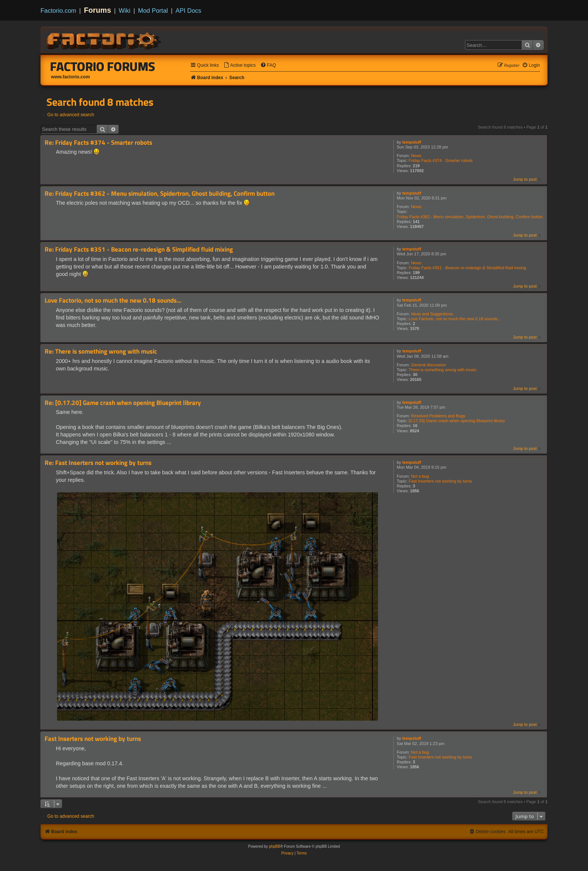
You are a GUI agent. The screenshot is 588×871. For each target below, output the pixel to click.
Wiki (125, 10)
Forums (98, 10)
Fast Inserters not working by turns (440, 481)
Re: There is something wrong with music (101, 352)
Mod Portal (153, 10)
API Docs (188, 10)
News (416, 156)
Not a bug (420, 476)
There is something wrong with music (443, 370)
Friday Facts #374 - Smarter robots (441, 160)
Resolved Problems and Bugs (438, 416)
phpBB (274, 846)
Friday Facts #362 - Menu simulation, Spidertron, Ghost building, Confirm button (470, 217)
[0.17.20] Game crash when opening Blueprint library (457, 421)
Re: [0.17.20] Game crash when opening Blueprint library (123, 403)
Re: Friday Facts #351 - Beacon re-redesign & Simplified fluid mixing (139, 250)
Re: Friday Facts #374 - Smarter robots (98, 143)
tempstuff (412, 142)
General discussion (429, 365)
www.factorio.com (70, 77)
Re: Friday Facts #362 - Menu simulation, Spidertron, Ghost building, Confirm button (160, 194)
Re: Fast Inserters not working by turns (98, 463)
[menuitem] (240, 65)
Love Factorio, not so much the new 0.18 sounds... (455, 319)
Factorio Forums (103, 66)
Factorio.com (58, 10)
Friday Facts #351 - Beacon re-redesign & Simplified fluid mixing (467, 268)
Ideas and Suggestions (432, 314)
